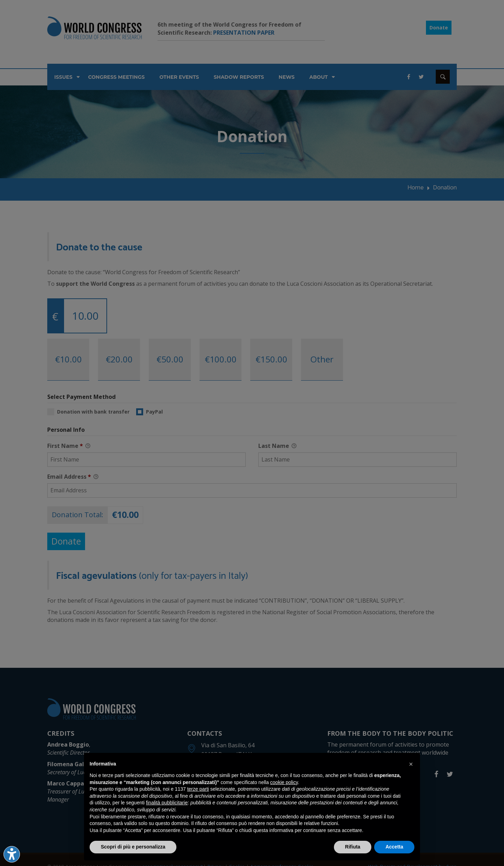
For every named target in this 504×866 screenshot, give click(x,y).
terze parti (198, 789)
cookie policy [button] (284, 782)
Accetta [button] (394, 847)
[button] (411, 764)
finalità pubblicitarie (167, 803)
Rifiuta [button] (353, 847)
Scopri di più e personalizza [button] (133, 847)
